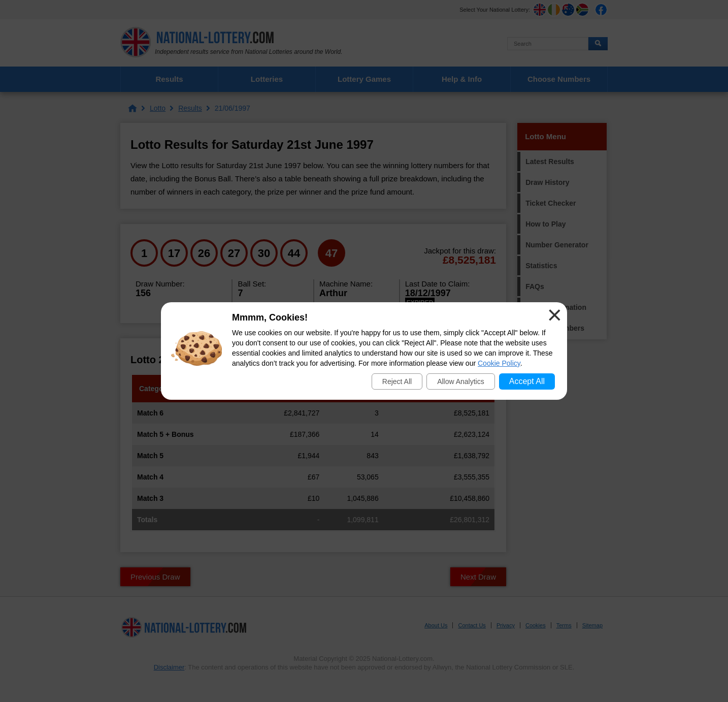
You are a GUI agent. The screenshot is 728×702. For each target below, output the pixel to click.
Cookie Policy (499, 363)
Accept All (527, 381)
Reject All (397, 381)
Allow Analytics (461, 381)
